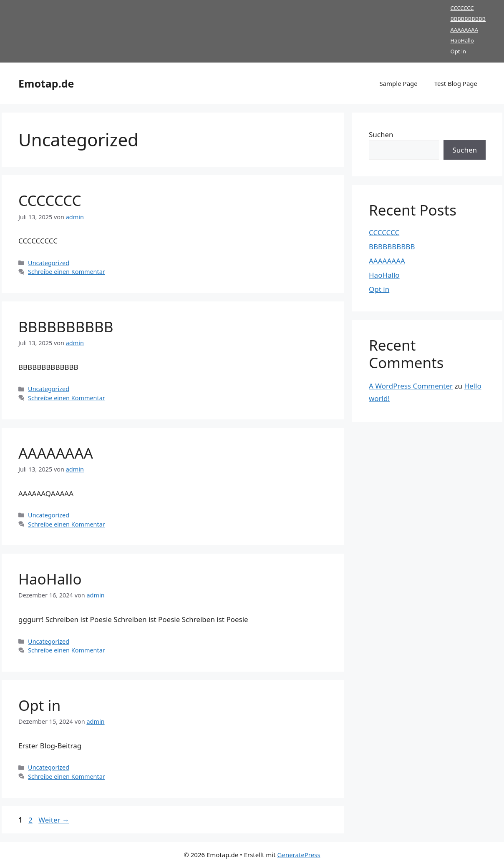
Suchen (381, 134)
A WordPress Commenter (411, 386)
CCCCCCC (462, 8)
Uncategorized (49, 263)
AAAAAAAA (464, 30)
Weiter (54, 820)
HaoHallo (462, 40)
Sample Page (398, 83)
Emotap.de (46, 83)
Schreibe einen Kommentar (67, 272)
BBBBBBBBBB (468, 19)
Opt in (458, 51)
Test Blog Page (456, 83)
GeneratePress (299, 855)
